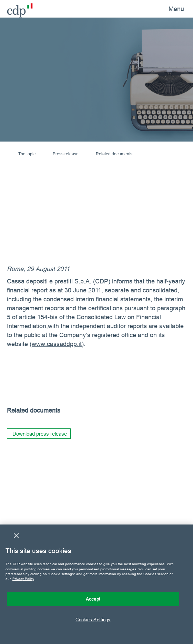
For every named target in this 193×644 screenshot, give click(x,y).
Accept (93, 599)
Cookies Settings (93, 620)
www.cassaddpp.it (57, 344)
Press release (66, 154)
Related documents (114, 154)
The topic (27, 154)
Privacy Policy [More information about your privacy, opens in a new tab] (23, 579)
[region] (96, 584)
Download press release (40, 434)
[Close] (16, 536)
